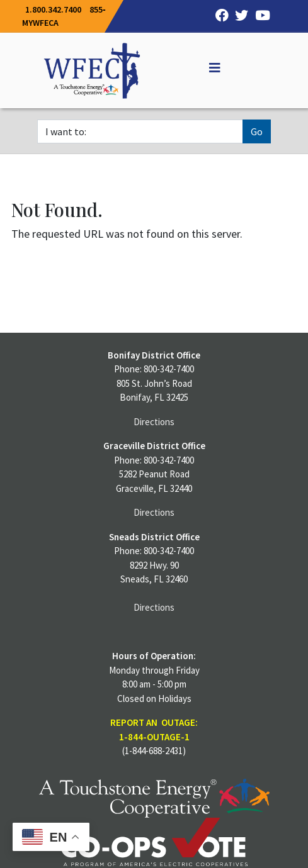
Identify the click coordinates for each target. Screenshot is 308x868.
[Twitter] (239, 16)
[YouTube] (259, 16)
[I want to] (140, 131)
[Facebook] (219, 16)
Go (257, 131)
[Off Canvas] (209, 68)
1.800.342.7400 (53, 9)
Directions (154, 422)
